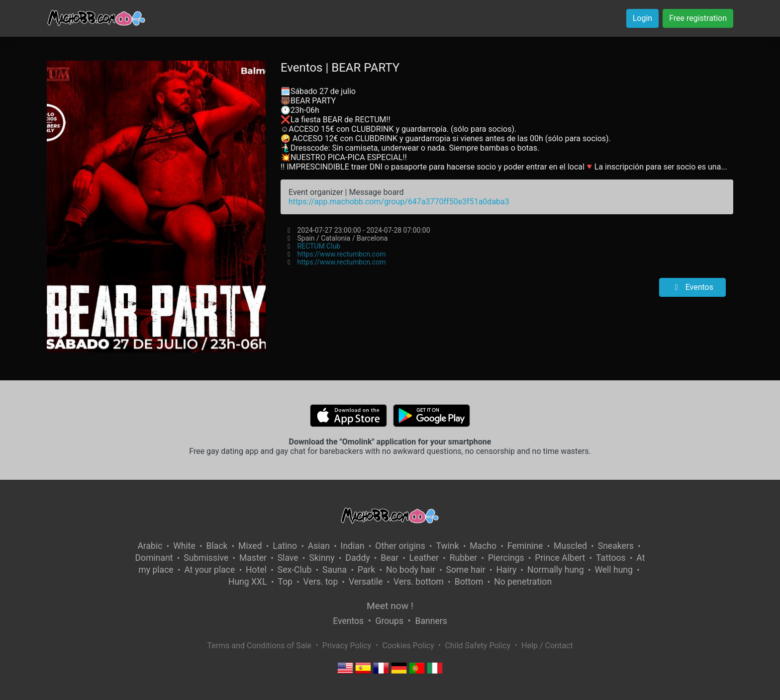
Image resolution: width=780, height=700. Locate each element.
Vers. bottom (419, 582)
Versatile (366, 582)
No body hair (411, 570)
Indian (353, 546)
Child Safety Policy (478, 646)
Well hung (614, 570)
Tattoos (611, 558)
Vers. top (321, 582)
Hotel (256, 570)
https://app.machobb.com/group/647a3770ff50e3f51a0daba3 (399, 202)
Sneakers (616, 546)
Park (366, 570)
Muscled (570, 546)
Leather (424, 558)
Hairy (506, 570)
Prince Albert (560, 558)
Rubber (464, 558)
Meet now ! (390, 606)
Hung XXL (248, 582)
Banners (431, 621)
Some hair (466, 570)
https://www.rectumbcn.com (341, 254)
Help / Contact (547, 646)
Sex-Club (295, 570)
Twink (447, 546)
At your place (209, 570)
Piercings (506, 558)
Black (217, 546)
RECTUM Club (319, 246)
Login (642, 18)
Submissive (206, 558)
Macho (483, 546)
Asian (319, 546)
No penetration (523, 582)
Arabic (150, 546)
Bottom (469, 582)
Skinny (322, 558)
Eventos (692, 287)
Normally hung (556, 570)
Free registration (698, 18)
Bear (390, 558)
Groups (390, 621)
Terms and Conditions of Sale (259, 646)
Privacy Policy (347, 646)
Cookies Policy (408, 646)
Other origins (400, 546)
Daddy (357, 558)
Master (253, 558)
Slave (288, 558)
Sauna (335, 570)
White (184, 546)
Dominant (154, 558)
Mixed (250, 546)
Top (285, 582)
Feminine (525, 546)
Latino (285, 546)
